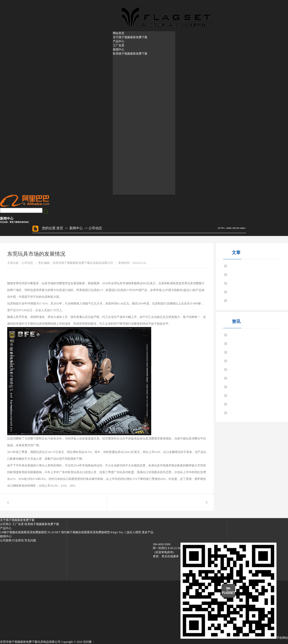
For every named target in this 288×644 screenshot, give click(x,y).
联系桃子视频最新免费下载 (130, 54)
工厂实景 (119, 45)
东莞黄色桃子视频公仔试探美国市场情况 (254, 301)
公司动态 (95, 228)
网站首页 (119, 33)
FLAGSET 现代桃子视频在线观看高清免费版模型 (79, 532)
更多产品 (148, 532)
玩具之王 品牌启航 (34, 502)
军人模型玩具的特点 (241, 396)
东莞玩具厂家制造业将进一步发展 (250, 378)
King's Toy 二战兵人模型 (126, 532)
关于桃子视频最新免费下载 (130, 37)
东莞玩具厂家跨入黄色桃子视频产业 (252, 292)
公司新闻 (6, 540)
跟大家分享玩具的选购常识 (246, 404)
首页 (60, 228)
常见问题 (30, 540)
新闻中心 (119, 50)
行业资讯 (18, 540)
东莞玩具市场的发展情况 (244, 275)
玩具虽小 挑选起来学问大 (185, 502)
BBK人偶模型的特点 (242, 387)
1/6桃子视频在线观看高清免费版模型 (23, 532)
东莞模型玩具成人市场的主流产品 (250, 413)
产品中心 (119, 41)
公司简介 (6, 524)
